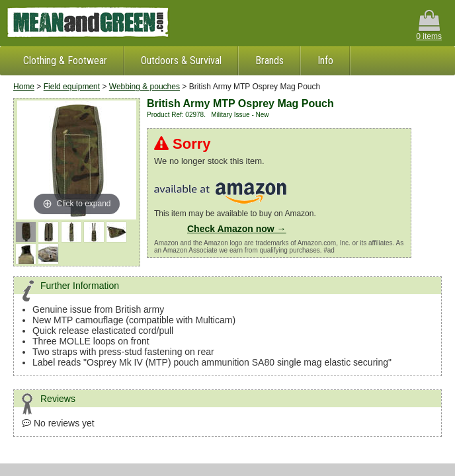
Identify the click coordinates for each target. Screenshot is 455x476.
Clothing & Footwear (65, 60)
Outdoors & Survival (181, 60)
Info (325, 60)
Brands (269, 60)
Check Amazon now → (237, 229)
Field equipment (72, 87)
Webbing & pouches (145, 87)
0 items (429, 25)
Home (24, 87)
